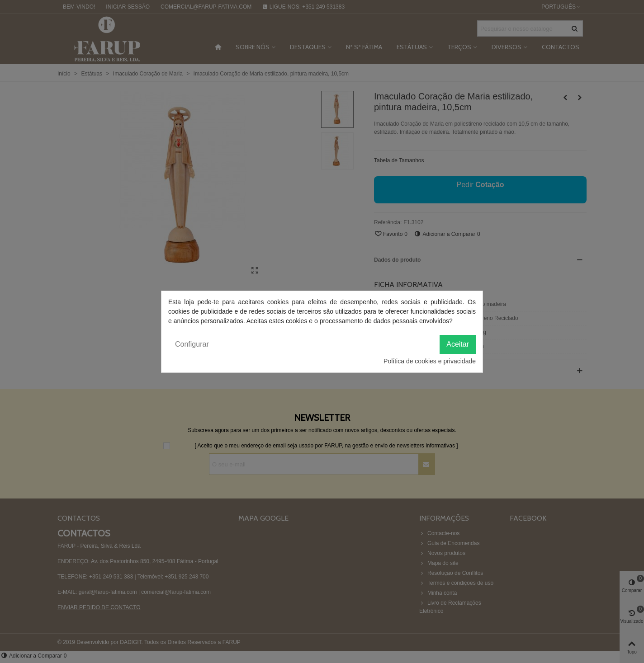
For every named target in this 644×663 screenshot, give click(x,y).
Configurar (192, 344)
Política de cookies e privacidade (430, 361)
